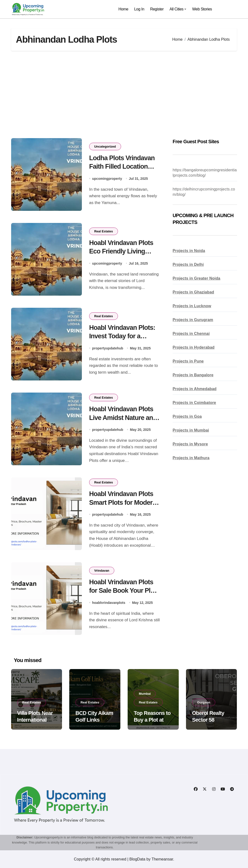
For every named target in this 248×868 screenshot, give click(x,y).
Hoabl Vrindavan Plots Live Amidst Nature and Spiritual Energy (123, 418)
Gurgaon (204, 702)
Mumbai (145, 694)
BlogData (137, 859)
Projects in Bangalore (193, 375)
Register (157, 9)
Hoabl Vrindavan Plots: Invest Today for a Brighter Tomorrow (122, 336)
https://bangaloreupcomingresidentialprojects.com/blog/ (205, 173)
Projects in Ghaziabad (193, 292)
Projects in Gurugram (193, 320)
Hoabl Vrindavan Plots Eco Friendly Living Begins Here (121, 251)
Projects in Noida (189, 251)
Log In (139, 9)
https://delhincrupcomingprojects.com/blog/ (204, 192)
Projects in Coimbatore (194, 403)
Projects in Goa (187, 416)
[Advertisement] (125, 95)
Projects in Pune (188, 361)
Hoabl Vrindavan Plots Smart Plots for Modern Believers (123, 502)
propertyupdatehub (108, 348)
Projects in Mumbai (191, 430)
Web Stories (202, 9)
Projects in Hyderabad (194, 347)
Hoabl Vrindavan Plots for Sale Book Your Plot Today (123, 591)
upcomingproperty (107, 178)
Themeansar (162, 859)
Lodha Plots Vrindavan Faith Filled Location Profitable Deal (122, 166)
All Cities (178, 9)
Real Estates (104, 231)
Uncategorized (105, 146)
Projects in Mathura (191, 458)
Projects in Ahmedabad (195, 389)
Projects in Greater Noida (197, 278)
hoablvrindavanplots (109, 602)
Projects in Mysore (190, 444)
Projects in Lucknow (192, 306)
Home (123, 9)
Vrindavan (102, 571)
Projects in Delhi (188, 264)
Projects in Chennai (191, 334)
